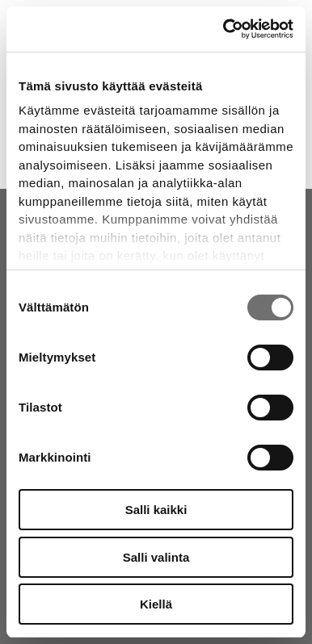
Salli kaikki (156, 510)
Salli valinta (156, 557)
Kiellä (156, 604)
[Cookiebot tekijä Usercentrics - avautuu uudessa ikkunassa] (224, 29)
